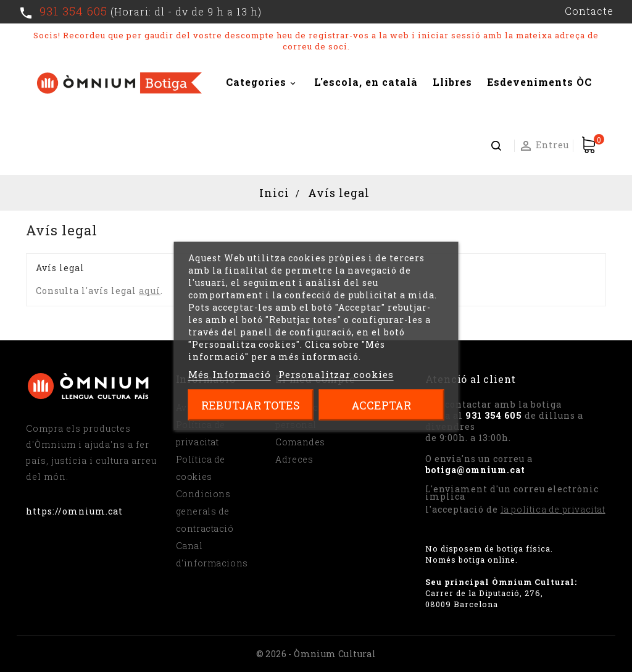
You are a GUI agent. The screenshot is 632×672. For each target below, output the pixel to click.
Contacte (589, 11)
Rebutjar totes (251, 405)
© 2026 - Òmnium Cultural (316, 654)
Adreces (294, 459)
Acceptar (381, 405)
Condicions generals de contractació (205, 511)
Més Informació (230, 374)
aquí (150, 291)
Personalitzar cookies (336, 374)
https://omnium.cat (74, 511)
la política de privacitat (553, 509)
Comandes (300, 442)
